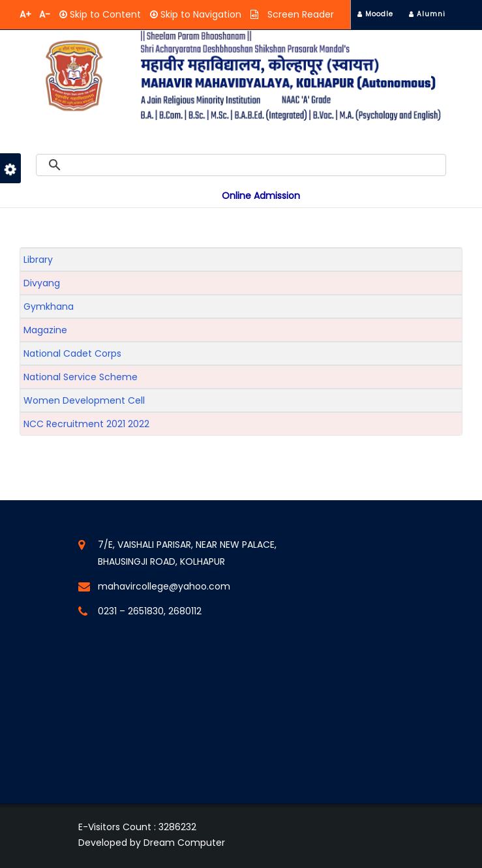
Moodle (375, 14)
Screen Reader (299, 14)
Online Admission (261, 196)
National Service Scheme (81, 377)
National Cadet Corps (72, 353)
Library (38, 260)
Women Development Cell (84, 400)
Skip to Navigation (200, 14)
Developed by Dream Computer (152, 843)
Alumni (427, 14)
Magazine (45, 330)
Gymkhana (49, 307)
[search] (256, 165)
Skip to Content (104, 14)
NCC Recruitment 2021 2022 (86, 424)
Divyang (42, 283)
